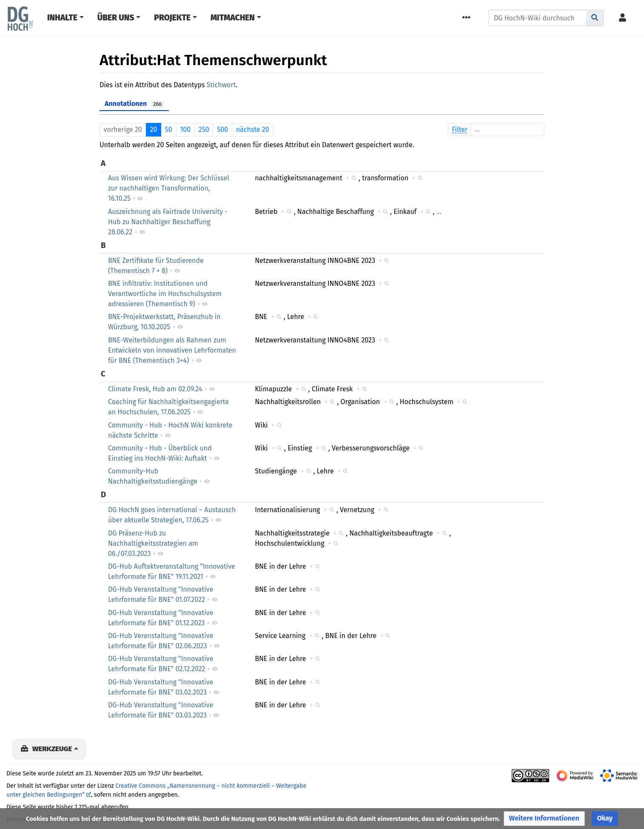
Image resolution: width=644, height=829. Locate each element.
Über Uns (116, 18)
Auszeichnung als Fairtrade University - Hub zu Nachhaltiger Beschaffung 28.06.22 (168, 222)
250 (204, 130)
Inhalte (62, 18)
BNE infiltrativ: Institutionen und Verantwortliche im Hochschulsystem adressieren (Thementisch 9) (165, 294)
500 (222, 130)
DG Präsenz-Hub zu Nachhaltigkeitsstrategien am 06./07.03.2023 (153, 543)
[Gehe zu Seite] (595, 18)
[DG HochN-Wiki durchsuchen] (537, 18)
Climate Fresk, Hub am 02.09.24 (155, 389)
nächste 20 (253, 130)
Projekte (172, 18)
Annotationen (134, 104)
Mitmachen (233, 18)
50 (169, 130)
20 (153, 130)
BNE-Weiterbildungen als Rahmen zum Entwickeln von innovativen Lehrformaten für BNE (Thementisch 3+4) (172, 350)
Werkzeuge (52, 749)
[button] (544, 819)
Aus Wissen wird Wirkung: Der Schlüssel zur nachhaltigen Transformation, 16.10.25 (169, 188)
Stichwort (221, 85)
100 (185, 130)
